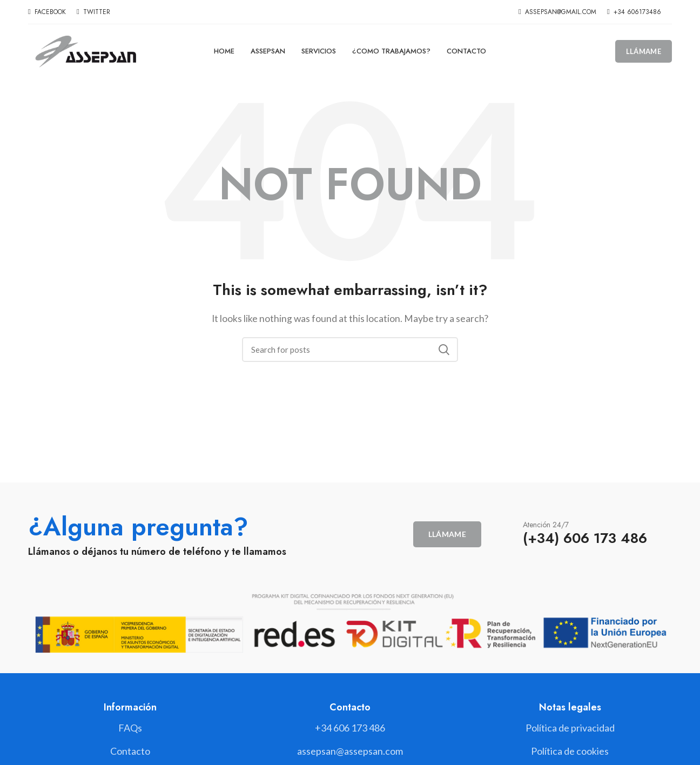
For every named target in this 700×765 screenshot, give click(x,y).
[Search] (350, 350)
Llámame (644, 51)
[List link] (350, 728)
